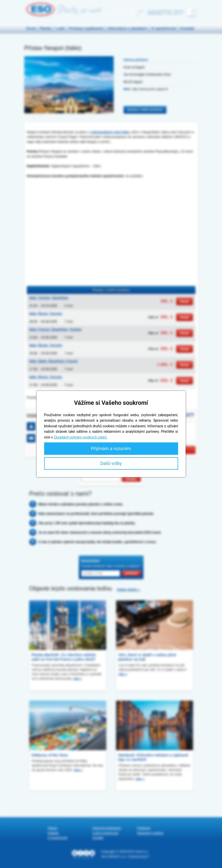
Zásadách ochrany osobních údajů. (80, 437)
